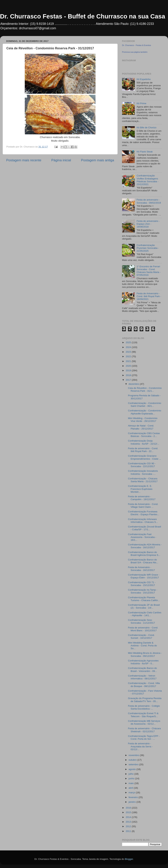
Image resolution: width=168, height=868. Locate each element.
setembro (134, 764)
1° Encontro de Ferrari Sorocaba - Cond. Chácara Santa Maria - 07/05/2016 (149, 271)
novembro (134, 755)
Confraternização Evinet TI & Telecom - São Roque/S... (143, 715)
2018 (129, 375)
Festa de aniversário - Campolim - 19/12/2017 (142, 498)
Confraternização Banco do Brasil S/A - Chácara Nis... (143, 561)
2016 (129, 808)
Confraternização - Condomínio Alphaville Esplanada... (145, 412)
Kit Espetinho (144, 79)
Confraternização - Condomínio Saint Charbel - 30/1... (145, 405)
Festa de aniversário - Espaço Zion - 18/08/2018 (148, 224)
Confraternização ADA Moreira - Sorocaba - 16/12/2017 (145, 546)
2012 (129, 826)
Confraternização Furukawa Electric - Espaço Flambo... (144, 513)
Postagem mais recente (24, 160)
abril (131, 788)
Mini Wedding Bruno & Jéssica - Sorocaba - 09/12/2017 (145, 654)
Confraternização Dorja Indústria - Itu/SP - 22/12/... (144, 442)
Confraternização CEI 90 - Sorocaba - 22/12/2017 (142, 465)
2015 (129, 812)
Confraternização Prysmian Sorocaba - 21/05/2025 (148, 248)
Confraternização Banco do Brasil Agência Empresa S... (144, 554)
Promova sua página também (135, 52)
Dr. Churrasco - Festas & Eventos (137, 45)
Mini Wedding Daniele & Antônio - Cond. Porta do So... (143, 646)
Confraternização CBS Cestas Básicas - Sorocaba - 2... (144, 435)
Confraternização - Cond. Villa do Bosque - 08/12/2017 (144, 685)
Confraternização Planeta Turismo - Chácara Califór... (144, 599)
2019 (129, 370)
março (132, 792)
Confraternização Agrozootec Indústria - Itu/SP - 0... (143, 662)
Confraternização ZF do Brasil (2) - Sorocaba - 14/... (144, 606)
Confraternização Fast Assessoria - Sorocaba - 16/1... (142, 537)
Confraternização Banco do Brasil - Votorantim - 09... (143, 670)
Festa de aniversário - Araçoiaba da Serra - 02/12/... (140, 746)
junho (132, 778)
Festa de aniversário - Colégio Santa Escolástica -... (144, 707)
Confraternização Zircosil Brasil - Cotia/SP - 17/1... (145, 528)
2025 (129, 342)
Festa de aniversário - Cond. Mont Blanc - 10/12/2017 (143, 629)
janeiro (132, 802)
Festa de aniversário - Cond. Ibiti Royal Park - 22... (143, 450)
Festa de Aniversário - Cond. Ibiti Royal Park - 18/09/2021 (149, 296)
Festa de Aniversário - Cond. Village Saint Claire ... (143, 506)
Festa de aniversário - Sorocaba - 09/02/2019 (149, 201)
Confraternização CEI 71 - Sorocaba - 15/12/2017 (142, 584)
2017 (129, 380)
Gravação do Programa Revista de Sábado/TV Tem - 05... (145, 700)
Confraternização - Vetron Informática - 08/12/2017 (142, 677)
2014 (129, 817)
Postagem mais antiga (98, 160)
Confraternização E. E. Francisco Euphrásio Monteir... (140, 489)
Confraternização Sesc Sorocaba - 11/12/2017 (141, 621)
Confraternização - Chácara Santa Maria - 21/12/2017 (143, 480)
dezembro (134, 384)
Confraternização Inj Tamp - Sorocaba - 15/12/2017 (143, 591)
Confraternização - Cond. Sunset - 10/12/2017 (141, 636)
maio (131, 783)
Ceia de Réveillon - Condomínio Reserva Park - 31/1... (145, 389)
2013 (129, 822)
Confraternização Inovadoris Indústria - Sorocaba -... (143, 472)
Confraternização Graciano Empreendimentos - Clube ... (145, 457)
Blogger (129, 859)
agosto (132, 769)
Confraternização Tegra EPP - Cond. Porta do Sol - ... (144, 737)
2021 (129, 361)
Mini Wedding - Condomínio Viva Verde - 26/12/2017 (143, 420)
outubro (133, 760)
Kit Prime (141, 103)
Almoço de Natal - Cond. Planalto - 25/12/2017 (141, 427)
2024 (129, 347)
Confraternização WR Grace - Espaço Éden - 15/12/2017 (144, 576)
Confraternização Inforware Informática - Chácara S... (143, 521)
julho (131, 774)
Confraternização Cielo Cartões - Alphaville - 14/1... (145, 614)
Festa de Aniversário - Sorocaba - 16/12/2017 (141, 569)
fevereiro (134, 797)
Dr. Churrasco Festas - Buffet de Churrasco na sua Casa (83, 16)
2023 (129, 352)
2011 (129, 831)
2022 (129, 356)
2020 (129, 366)
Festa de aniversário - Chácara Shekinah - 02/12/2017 (144, 730)
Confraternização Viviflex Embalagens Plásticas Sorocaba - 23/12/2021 (147, 180)
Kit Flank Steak (145, 152)
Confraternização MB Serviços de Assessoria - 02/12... (144, 722)
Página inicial (61, 160)
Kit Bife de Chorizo (146, 128)
